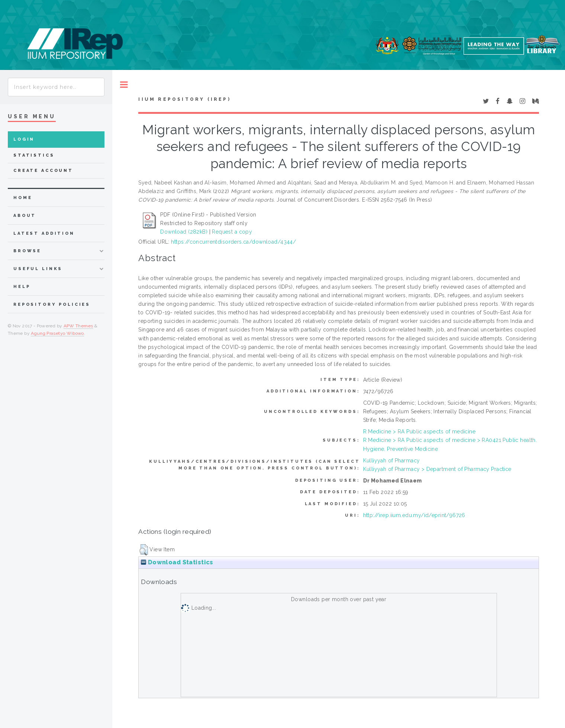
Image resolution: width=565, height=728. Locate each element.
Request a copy (232, 232)
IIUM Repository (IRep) (184, 99)
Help (22, 287)
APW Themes (78, 326)
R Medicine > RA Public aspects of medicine (419, 432)
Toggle (124, 85)
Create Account (43, 171)
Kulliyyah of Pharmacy (392, 461)
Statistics (34, 155)
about (25, 216)
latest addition (44, 233)
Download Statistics (177, 562)
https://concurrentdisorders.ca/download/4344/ (233, 242)
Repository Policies (52, 304)
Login (24, 139)
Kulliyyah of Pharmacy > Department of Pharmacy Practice (437, 469)
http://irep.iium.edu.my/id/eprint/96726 (414, 515)
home (23, 198)
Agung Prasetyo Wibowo (57, 333)
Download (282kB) (184, 232)
